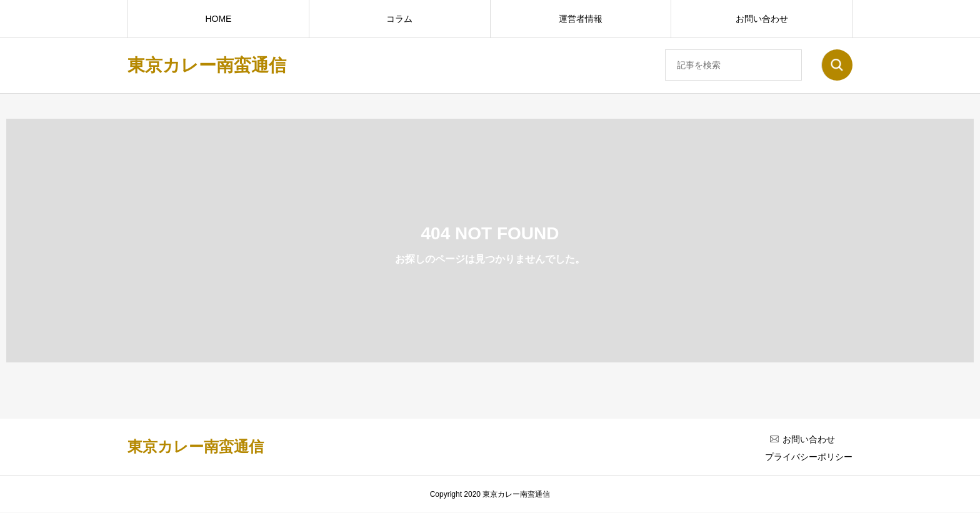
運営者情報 (581, 19)
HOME (218, 19)
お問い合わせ (762, 19)
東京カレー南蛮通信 (207, 65)
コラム (399, 19)
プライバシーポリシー (809, 457)
